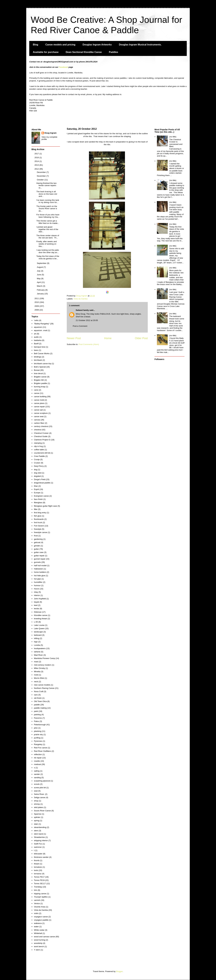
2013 (37, 165)
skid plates (38, 807)
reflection (38, 754)
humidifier (38, 582)
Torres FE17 (39, 877)
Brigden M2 (39, 380)
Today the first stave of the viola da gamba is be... (48, 257)
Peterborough (40, 725)
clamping (38, 443)
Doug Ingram (51, 133)
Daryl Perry (39, 466)
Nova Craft (39, 691)
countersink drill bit (42, 453)
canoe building (40, 397)
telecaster (38, 854)
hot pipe (37, 579)
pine (36, 728)
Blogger (119, 971)
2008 (37, 310)
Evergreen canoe (41, 496)
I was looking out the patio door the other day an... (48, 251)
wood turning (39, 940)
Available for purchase (46, 52)
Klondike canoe (41, 615)
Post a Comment (80, 326)
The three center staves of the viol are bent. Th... (48, 237)
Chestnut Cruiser (41, 433)
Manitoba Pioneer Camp (44, 658)
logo (36, 642)
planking (37, 731)
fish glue (37, 516)
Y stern (37, 950)
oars (36, 695)
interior (37, 595)
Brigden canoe (40, 377)
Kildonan (38, 612)
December (42, 172)
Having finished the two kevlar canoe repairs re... (46, 185)
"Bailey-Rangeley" (42, 324)
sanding (37, 778)
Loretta (37, 645)
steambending (40, 827)
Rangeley (38, 744)
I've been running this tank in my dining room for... (48, 201)
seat (36, 791)
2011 (37, 298)
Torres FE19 (39, 880)
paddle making (40, 708)
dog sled (38, 473)
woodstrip (38, 943)
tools (36, 870)
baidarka (38, 340)
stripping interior (41, 840)
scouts (37, 784)
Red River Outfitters (42, 751)
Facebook (63, 67)
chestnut (38, 430)
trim (36, 890)
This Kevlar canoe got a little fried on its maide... (48, 222)
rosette (37, 761)
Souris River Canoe (42, 811)
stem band (38, 834)
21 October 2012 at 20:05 (87, 320)
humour (37, 585)
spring (37, 821)
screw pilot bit (40, 788)
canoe (37, 393)
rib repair (38, 758)
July (39, 271)
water (36, 927)
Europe (37, 493)
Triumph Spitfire (41, 897)
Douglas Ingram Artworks (97, 45)
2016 (37, 158)
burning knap (40, 387)
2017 (37, 154)
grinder (37, 546)
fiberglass (38, 503)
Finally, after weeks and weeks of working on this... (46, 244)
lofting (37, 638)
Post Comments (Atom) (89, 344)
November (42, 176)
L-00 (36, 622)
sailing (37, 771)
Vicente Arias (40, 907)
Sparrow (37, 814)
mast (36, 662)
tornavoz (38, 874)
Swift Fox (38, 844)
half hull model (40, 565)
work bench (39, 946)
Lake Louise (39, 625)
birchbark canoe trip (42, 364)
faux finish (38, 499)
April (39, 282)
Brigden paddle (40, 383)
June (39, 275)
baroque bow (40, 347)
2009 (37, 306)
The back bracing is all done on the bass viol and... (47, 194)
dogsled (37, 476)
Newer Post (74, 338)
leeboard (38, 635)
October (41, 180)
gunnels (37, 562)
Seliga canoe (40, 797)
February (41, 290)
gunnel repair (40, 559)
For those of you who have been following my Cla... (48, 216)
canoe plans (39, 403)
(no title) (173, 137)
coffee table (39, 450)
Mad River (38, 655)
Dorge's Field (40, 479)
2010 (37, 302)
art (35, 334)
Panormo (38, 718)
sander (37, 774)
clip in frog (38, 446)
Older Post (141, 338)
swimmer (38, 847)
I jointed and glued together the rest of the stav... (47, 229)
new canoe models (42, 685)
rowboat (37, 764)
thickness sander (41, 857)
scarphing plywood (42, 781)
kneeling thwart (40, 619)
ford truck (38, 522)
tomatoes (38, 867)
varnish (37, 900)
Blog (36, 45)
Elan (36, 486)
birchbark (38, 360)
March (40, 286)
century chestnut (41, 426)
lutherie (37, 652)
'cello (36, 320)
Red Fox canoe (40, 748)
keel (36, 605)
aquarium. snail (40, 330)
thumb (37, 860)
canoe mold (39, 400)
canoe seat (39, 416)
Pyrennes (38, 741)
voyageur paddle (41, 920)
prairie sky (38, 734)
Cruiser (37, 463)
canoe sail (38, 410)
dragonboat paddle (42, 483)
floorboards (39, 519)
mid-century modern (43, 665)
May (39, 279)
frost (36, 536)
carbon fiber (39, 423)
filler (36, 509)
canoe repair (39, 407)
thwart (37, 864)
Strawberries (39, 837)
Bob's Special (40, 367)
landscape (38, 632)
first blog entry (40, 513)
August (40, 267)
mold (36, 675)
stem (36, 831)
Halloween (38, 569)
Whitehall (38, 933)
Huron (37, 589)
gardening (38, 539)
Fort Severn (39, 526)
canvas (37, 420)
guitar (36, 549)
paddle (37, 705)
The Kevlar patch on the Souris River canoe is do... (47, 209)
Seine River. (39, 794)
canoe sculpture (41, 413)
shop (36, 801)
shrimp (37, 804)
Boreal (37, 370)
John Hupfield (40, 599)
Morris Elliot (39, 678)
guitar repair (39, 556)
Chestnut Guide (41, 436)
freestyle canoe (40, 532)
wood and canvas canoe (44, 937)
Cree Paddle (39, 456)
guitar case (39, 552)
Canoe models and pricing (60, 45)
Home (108, 338)
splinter (37, 817)
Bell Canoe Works (42, 353)
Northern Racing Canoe (44, 688)
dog (36, 470)
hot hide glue (39, 576)
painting (37, 715)
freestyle (38, 529)
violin (36, 913)
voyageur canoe (41, 917)
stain (36, 824)
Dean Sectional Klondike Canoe (84, 52)
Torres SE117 (40, 884)
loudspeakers (40, 648)
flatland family (82, 310)
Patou (36, 721)
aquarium (38, 327)
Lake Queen (39, 628)
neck (36, 682)
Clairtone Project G (42, 440)
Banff (36, 344)
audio (36, 337)
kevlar (37, 609)
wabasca (38, 923)
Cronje (37, 459)
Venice (37, 903)
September (42, 263)
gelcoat (37, 542)
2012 (37, 169)
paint (36, 711)
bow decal (38, 373)
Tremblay (38, 887)
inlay (36, 592)
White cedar (39, 930)
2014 (37, 161)
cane (36, 390)
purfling (37, 738)
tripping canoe (40, 894)
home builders (40, 572)
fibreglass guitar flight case (45, 506)
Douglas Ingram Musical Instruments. (140, 45)
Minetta (37, 672)
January (41, 294)
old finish (38, 698)
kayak (36, 602)
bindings (37, 357)
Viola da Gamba (81, 299)
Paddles (113, 52)
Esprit (36, 489)
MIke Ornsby (39, 668)
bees (36, 350)
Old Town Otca (40, 701)
